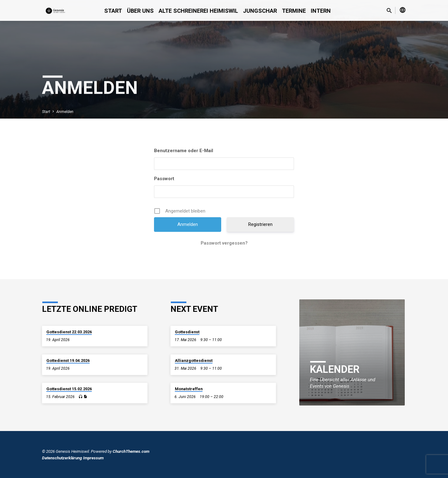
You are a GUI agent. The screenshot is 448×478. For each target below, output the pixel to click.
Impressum (93, 458)
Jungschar (260, 11)
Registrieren (260, 224)
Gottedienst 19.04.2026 (68, 361)
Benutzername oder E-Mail (184, 151)
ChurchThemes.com (131, 451)
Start (113, 11)
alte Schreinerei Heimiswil (198, 11)
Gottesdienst (187, 332)
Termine (294, 11)
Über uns (140, 11)
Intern (321, 11)
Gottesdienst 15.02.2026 (69, 389)
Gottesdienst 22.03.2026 (69, 332)
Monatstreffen (189, 389)
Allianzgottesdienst (194, 361)
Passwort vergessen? (224, 243)
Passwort (164, 179)
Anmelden (65, 112)
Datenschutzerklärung (62, 458)
